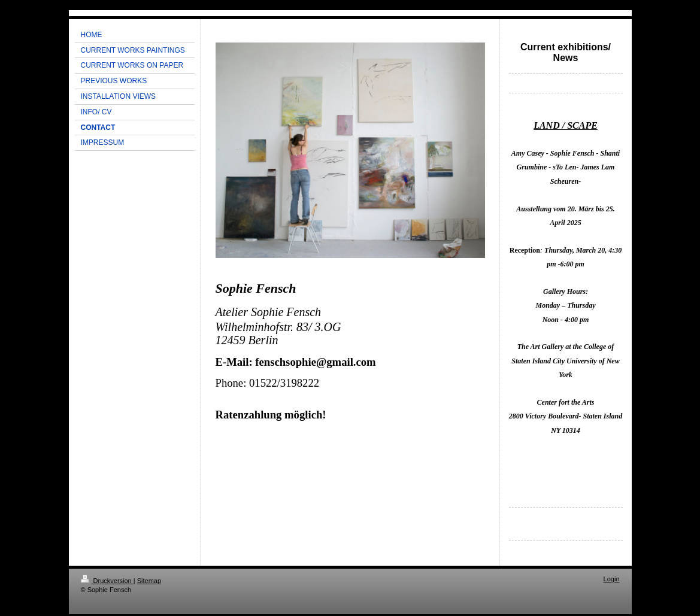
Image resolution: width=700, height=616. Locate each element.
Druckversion (107, 581)
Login (612, 579)
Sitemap (149, 581)
